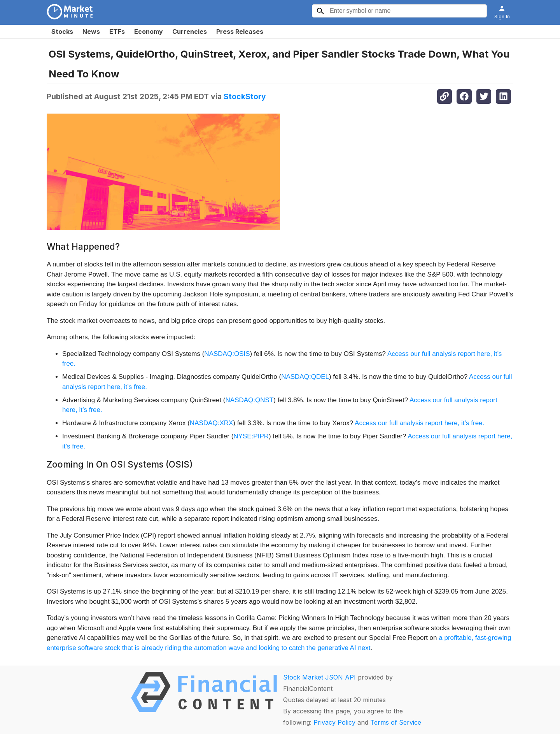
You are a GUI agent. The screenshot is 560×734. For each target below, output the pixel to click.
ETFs (117, 32)
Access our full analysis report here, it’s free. (419, 423)
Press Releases (240, 32)
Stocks (62, 32)
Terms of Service (396, 722)
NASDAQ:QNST (250, 400)
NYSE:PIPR (251, 436)
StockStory (245, 96)
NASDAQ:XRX (211, 423)
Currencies (190, 32)
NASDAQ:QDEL (305, 377)
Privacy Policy (334, 722)
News (91, 32)
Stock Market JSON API (319, 677)
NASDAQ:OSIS (227, 354)
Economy (149, 32)
